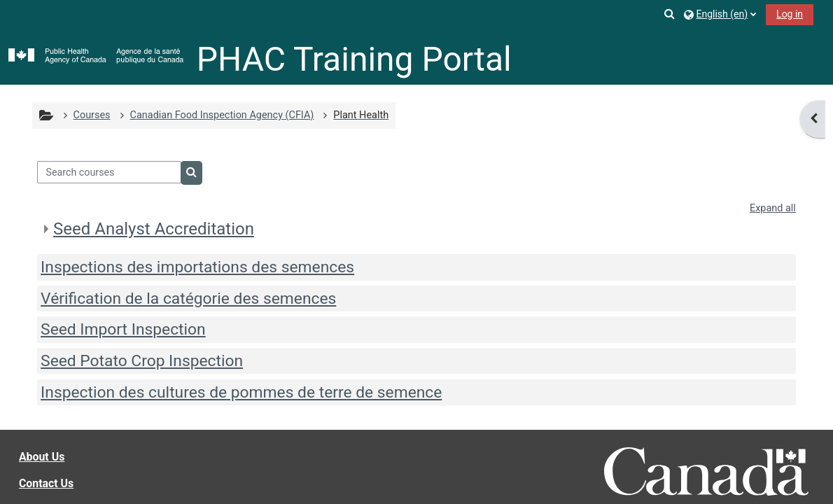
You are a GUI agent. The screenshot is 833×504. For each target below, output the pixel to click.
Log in (790, 14)
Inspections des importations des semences (197, 267)
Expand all (773, 208)
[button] (671, 14)
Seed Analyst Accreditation (154, 229)
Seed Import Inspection (123, 329)
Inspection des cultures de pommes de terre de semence (241, 392)
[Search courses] (109, 172)
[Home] (96, 56)
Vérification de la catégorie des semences (188, 299)
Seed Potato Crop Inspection (142, 361)
